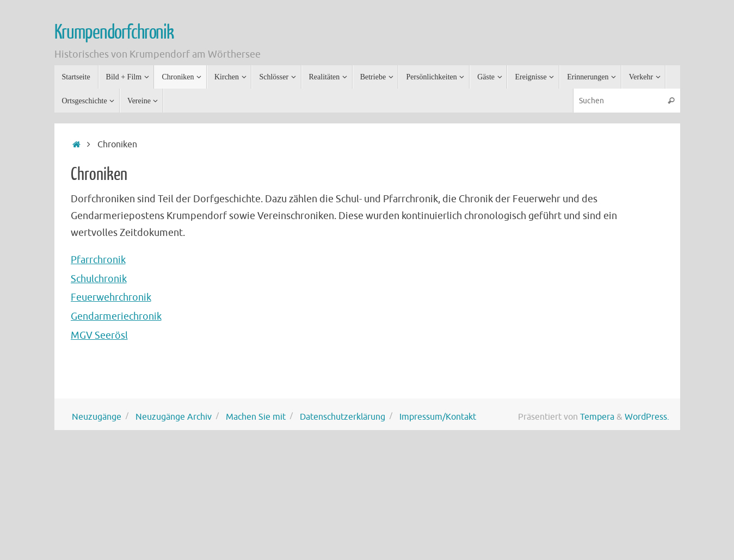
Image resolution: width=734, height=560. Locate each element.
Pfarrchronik (98, 260)
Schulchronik (99, 279)
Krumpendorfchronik (114, 33)
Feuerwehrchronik (111, 297)
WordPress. (647, 417)
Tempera (597, 417)
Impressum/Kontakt (438, 417)
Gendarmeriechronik (116, 316)
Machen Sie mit (256, 417)
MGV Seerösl (99, 335)
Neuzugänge (97, 417)
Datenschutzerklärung (343, 417)
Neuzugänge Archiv (174, 417)
